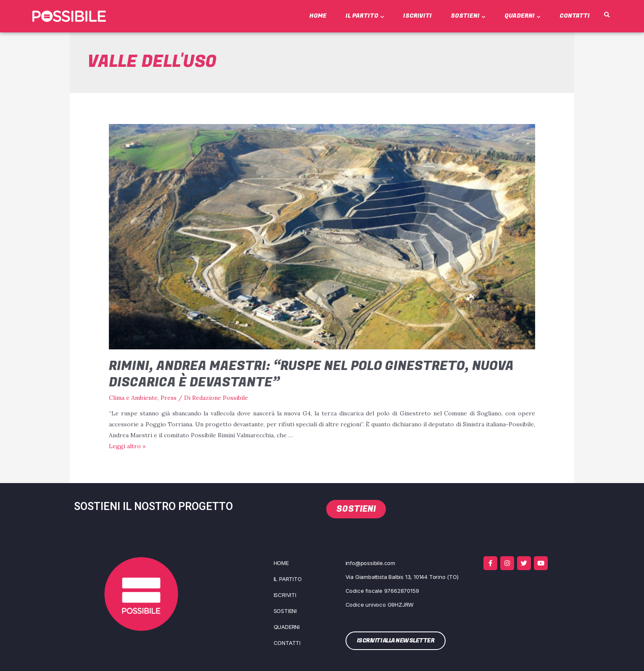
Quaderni (523, 16)
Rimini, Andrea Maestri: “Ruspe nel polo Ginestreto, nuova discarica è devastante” (311, 374)
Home (318, 16)
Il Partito (365, 16)
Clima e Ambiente (133, 398)
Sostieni (468, 16)
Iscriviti (417, 16)
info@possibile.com (370, 563)
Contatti (575, 16)
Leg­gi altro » (127, 446)
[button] (607, 15)
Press (169, 398)
